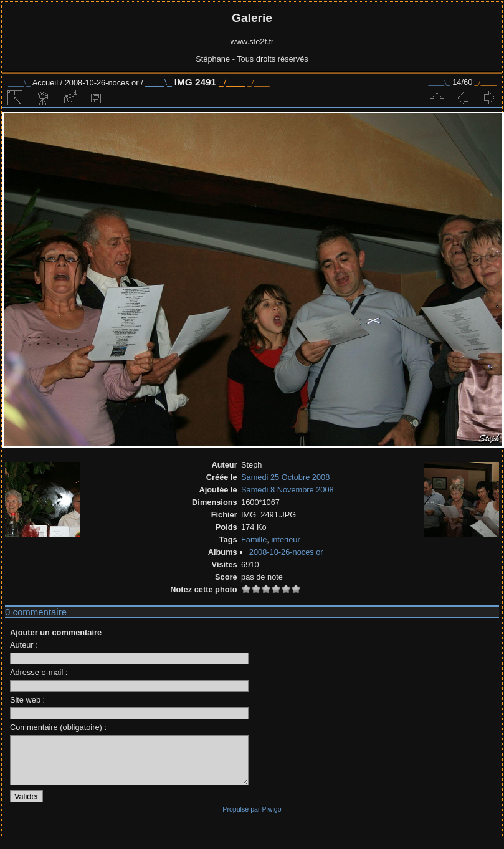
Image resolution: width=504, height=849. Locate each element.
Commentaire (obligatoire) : (58, 727)
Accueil (45, 83)
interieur (285, 540)
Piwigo (271, 818)
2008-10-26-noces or (102, 83)
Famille (254, 540)
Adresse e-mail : (39, 672)
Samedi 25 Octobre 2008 (285, 477)
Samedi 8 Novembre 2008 (288, 490)
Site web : (27, 700)
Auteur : (24, 645)
